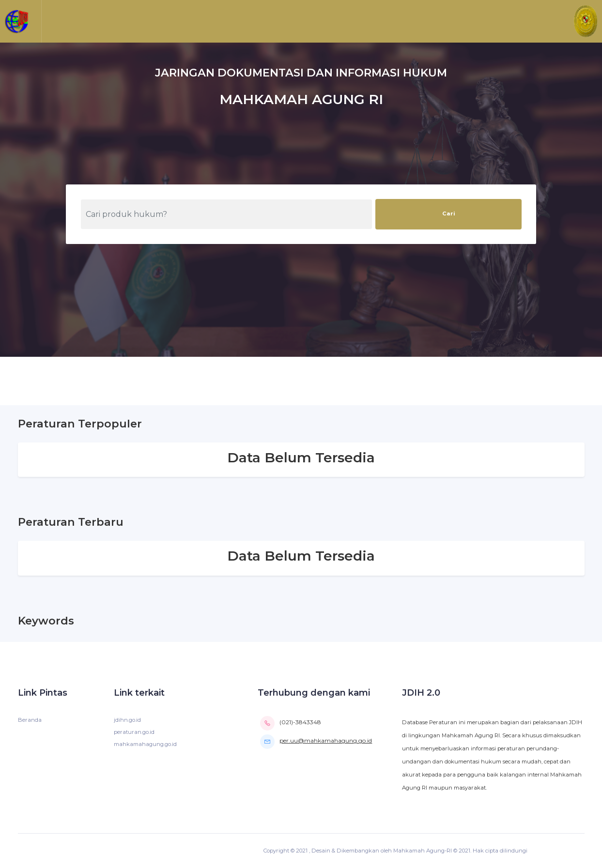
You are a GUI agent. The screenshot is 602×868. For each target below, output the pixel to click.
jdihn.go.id (127, 720)
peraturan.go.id (134, 732)
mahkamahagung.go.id (145, 744)
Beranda (30, 720)
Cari (449, 213)
